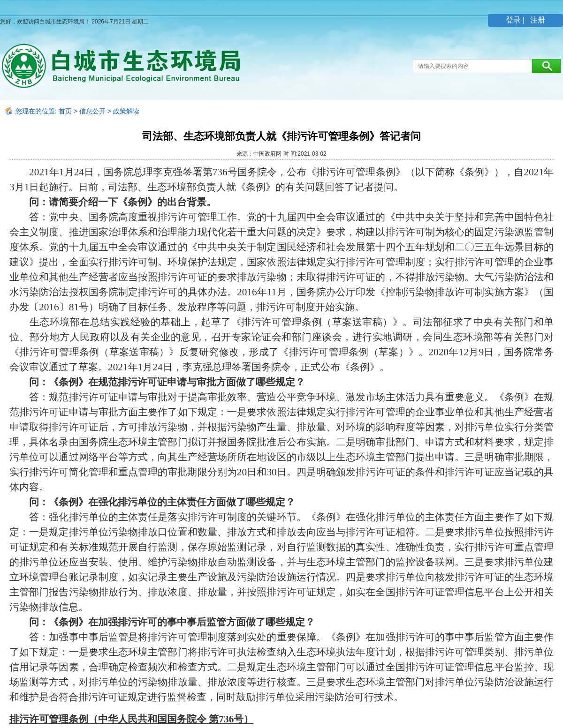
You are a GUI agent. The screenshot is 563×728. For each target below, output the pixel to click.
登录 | (516, 20)
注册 (537, 20)
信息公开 (92, 111)
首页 (65, 111)
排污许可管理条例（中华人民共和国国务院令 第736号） (131, 719)
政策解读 (126, 111)
